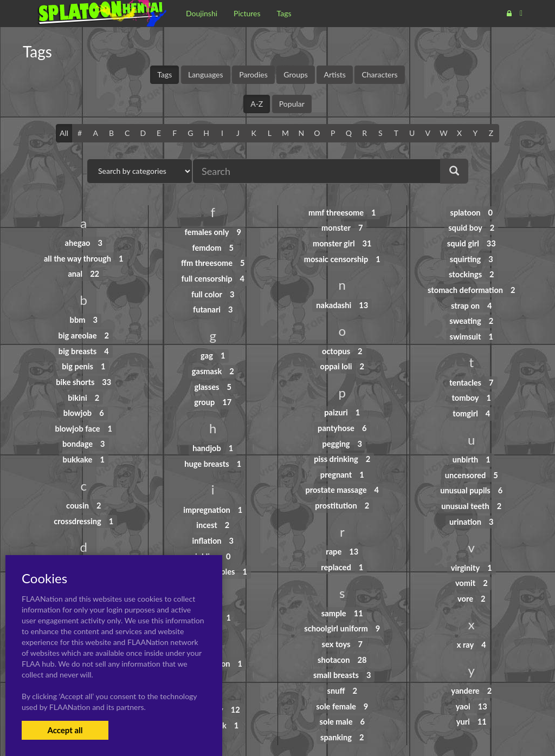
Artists (334, 74)
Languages (206, 74)
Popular (292, 104)
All (64, 133)
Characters (379, 74)
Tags (164, 74)
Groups (296, 74)
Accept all (65, 730)
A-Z (257, 104)
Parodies (253, 74)
